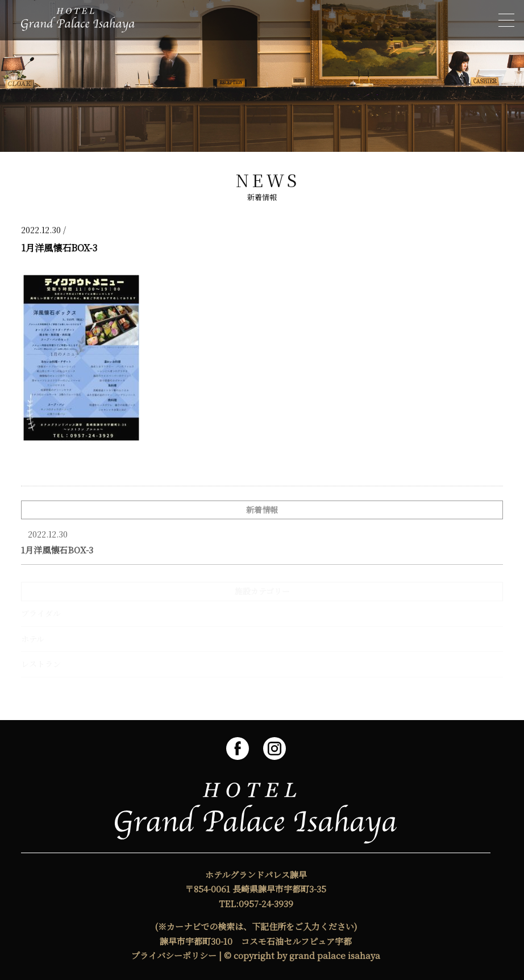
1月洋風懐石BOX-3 (57, 550)
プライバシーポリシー (174, 955)
